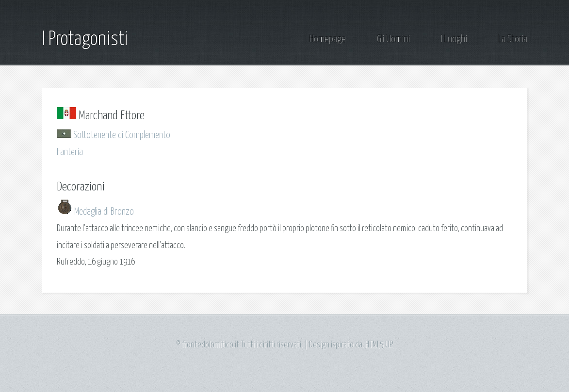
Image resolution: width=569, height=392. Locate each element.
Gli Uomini (393, 39)
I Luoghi (454, 39)
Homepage (328, 39)
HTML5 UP (379, 345)
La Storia (513, 39)
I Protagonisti (85, 39)
